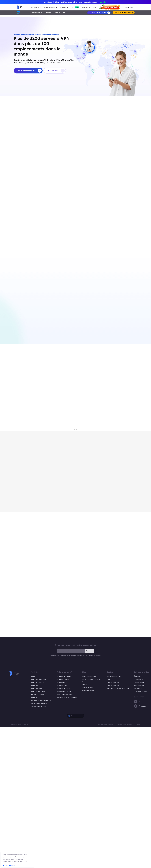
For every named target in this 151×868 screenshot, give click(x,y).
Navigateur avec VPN (64, 836)
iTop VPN (34, 818)
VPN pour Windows (64, 818)
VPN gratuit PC (62, 824)
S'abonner (89, 792)
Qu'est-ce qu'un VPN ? (90, 818)
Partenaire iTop (139, 830)
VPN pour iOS (62, 827)
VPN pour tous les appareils (67, 839)
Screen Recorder (88, 832)
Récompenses (139, 827)
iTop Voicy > (103, 2)
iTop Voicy (34, 827)
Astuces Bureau (88, 829)
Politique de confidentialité (125, 866)
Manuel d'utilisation (114, 824)
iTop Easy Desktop (37, 824)
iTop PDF (34, 839)
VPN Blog (85, 826)
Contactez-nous (139, 821)
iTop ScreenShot (36, 830)
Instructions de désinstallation (118, 830)
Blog (64, 13)
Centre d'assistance (114, 818)
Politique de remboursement (105, 866)
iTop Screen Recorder (38, 821)
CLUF (139, 866)
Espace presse (139, 824)
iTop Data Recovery (38, 833)
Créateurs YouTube (141, 833)
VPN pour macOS (63, 821)
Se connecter (129, 7)
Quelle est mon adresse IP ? (91, 822)
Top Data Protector (37, 836)
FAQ (109, 821)
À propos (137, 818)
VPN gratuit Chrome (64, 833)
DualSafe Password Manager (41, 842)
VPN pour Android (63, 830)
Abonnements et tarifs (39, 848)
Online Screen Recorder (39, 845)
